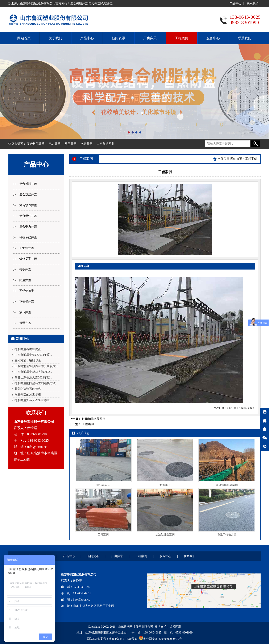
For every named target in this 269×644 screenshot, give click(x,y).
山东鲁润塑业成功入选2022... (33, 372)
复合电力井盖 (28, 227)
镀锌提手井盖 (28, 259)
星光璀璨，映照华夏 (28, 361)
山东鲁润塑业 (105, 144)
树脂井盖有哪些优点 (28, 349)
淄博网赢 (175, 627)
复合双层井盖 (28, 194)
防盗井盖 (25, 280)
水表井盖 (87, 144)
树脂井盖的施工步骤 (28, 395)
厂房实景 (150, 38)
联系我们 (253, 3)
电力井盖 (55, 144)
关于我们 (55, 38)
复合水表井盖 (28, 205)
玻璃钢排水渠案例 (94, 419)
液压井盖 (25, 312)
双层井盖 (71, 144)
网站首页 (24, 38)
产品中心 (235, 3)
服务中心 (213, 38)
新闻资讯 (119, 38)
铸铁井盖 (25, 269)
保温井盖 (25, 323)
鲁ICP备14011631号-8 (123, 639)
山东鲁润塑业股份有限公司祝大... (36, 366)
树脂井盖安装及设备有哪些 (32, 400)
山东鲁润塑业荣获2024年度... (33, 355)
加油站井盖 (27, 248)
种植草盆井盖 (28, 237)
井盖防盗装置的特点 (28, 389)
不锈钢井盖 (27, 302)
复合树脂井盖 (36, 144)
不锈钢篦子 (27, 291)
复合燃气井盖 (28, 216)
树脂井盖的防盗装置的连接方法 (35, 383)
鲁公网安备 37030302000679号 (163, 639)
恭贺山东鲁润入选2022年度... (33, 378)
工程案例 (182, 38)
